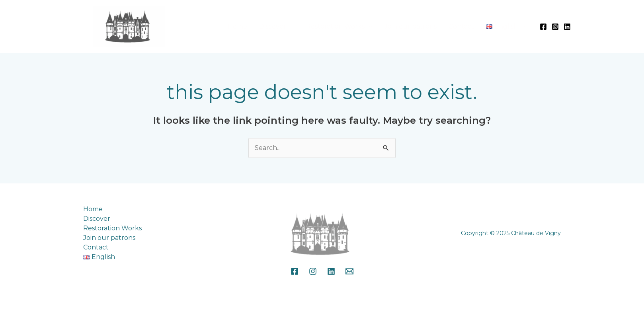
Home (268, 26)
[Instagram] (555, 27)
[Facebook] (543, 27)
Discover (298, 26)
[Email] (349, 271)
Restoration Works (355, 26)
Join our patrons (424, 26)
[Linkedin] (567, 27)
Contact (470, 26)
